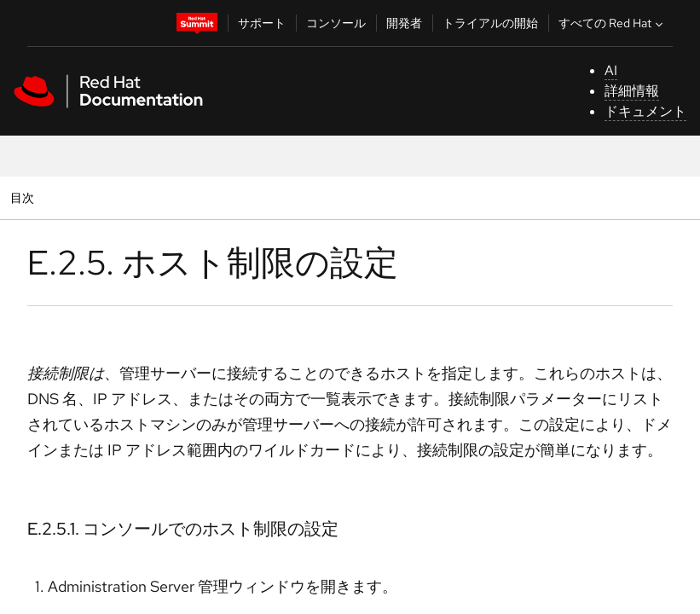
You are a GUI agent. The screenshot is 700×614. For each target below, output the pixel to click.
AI (611, 70)
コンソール (336, 23)
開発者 (404, 23)
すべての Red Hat (613, 23)
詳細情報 (632, 91)
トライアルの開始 (490, 23)
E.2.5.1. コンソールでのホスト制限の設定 (183, 529)
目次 (24, 197)
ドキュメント (645, 111)
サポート (262, 23)
